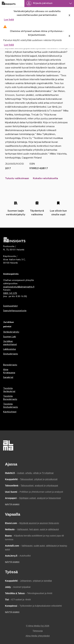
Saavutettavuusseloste (15, 310)
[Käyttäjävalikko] (49, 4)
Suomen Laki (10, 336)
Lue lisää (9, 20)
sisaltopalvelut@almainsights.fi (19, 287)
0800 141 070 (10, 293)
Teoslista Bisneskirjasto (10, 398)
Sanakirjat (8, 377)
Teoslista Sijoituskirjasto (11, 405)
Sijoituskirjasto (11, 354)
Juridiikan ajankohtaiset (10, 343)
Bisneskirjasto (10, 365)
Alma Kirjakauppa (9, 371)
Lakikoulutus (10, 349)
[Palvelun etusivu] (15, 240)
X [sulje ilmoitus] (69, 15)
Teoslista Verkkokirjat (9, 390)
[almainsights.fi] (9, 3)
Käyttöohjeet (10, 412)
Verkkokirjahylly (11, 332)
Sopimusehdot (10, 306)
